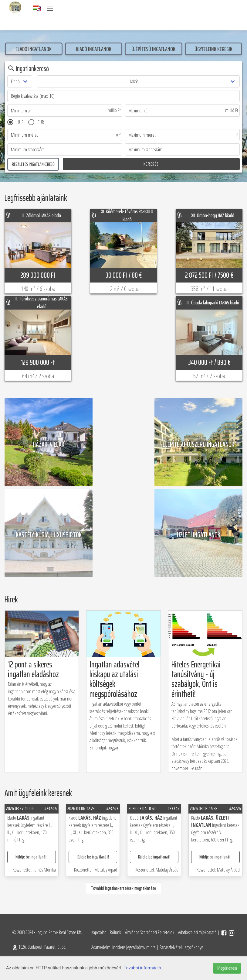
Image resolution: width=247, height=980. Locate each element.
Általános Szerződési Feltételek (150, 932)
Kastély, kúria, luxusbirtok (49, 534)
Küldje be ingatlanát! (32, 857)
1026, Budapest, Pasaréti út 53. (39, 947)
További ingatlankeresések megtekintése (123, 888)
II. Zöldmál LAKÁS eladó (42, 215)
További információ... (144, 968)
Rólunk (115, 932)
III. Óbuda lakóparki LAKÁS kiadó (213, 303)
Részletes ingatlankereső (33, 164)
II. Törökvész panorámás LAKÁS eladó (42, 303)
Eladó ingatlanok (34, 49)
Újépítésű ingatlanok (153, 49)
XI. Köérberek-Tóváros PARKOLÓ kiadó (127, 216)
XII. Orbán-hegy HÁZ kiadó (213, 215)
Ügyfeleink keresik (213, 49)
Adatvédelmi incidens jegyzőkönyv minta (123, 947)
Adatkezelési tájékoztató (197, 932)
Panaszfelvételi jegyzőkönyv (181, 947)
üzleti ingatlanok (199, 534)
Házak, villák (49, 443)
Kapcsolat (99, 932)
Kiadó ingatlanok (94, 49)
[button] (50, 8)
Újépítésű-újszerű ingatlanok (198, 443)
